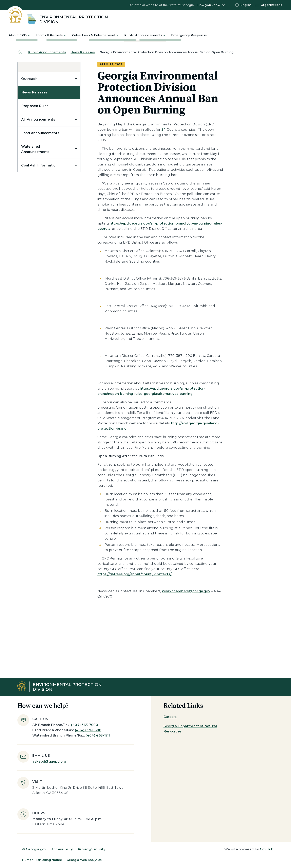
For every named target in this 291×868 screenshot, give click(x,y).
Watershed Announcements (35, 149)
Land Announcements (40, 133)
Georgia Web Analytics (84, 860)
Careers (170, 717)
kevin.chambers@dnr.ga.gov (186, 591)
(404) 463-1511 (98, 735)
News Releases (83, 52)
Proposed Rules (35, 106)
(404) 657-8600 (88, 730)
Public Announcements (47, 52)
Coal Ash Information (39, 165)
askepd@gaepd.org (49, 761)
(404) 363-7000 (84, 725)
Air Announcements (38, 119)
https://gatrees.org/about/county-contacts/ (134, 574)
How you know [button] (209, 5)
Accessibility (62, 849)
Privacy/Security (92, 849)
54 (164, 130)
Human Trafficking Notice (42, 860)
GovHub (267, 849)
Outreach (29, 79)
